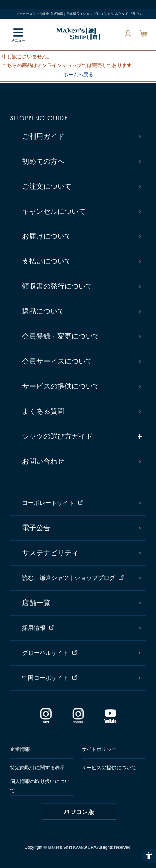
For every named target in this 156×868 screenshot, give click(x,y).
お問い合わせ (43, 461)
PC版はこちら (79, 812)
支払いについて (47, 261)
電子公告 (36, 528)
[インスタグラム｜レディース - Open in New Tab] (78, 719)
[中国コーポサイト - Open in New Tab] (80, 678)
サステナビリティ (50, 553)
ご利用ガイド (43, 136)
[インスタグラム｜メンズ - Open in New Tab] (46, 719)
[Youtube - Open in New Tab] (110, 719)
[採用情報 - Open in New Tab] (80, 628)
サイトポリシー (99, 749)
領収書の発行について (57, 286)
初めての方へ (43, 161)
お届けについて (47, 236)
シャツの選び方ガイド (57, 436)
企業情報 (20, 749)
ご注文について (47, 186)
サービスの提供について (61, 386)
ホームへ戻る (78, 75)
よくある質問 (43, 411)
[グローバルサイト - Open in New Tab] (80, 653)
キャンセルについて (54, 211)
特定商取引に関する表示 (37, 768)
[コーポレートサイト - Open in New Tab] (80, 503)
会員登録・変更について (61, 336)
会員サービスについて (57, 361)
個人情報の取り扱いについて (40, 786)
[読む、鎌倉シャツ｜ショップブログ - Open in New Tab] (80, 578)
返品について (43, 311)
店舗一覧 (36, 603)
